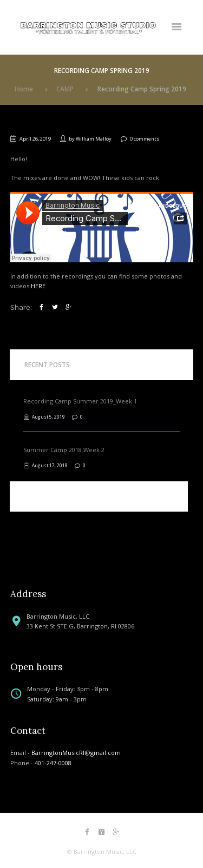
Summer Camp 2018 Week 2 (64, 450)
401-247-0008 (53, 763)
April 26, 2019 (35, 139)
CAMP (65, 89)
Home (24, 89)
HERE (38, 286)
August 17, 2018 (50, 465)
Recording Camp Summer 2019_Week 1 (80, 401)
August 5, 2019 (48, 417)
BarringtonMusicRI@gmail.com (76, 753)
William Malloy (94, 139)
